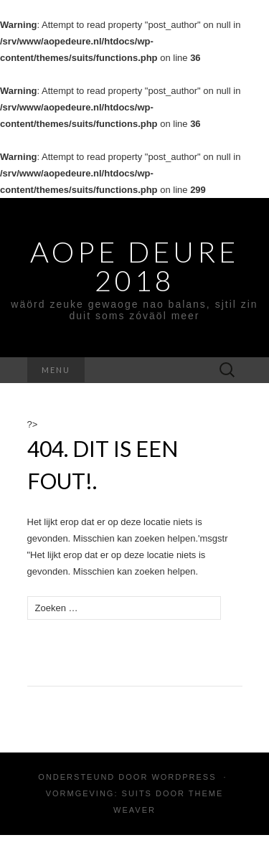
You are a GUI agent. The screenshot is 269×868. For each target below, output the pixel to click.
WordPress (184, 777)
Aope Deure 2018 (134, 266)
